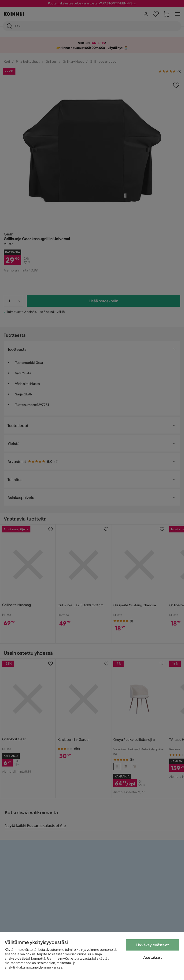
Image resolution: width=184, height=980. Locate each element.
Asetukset (152, 957)
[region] (92, 956)
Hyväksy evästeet (153, 945)
